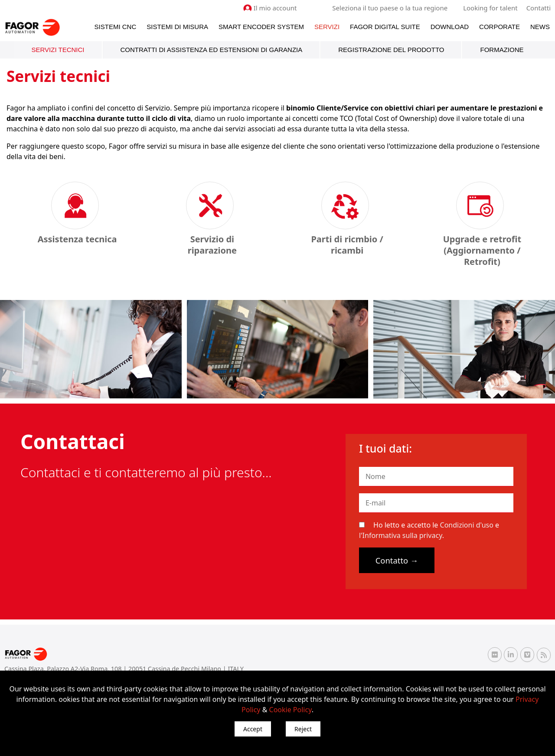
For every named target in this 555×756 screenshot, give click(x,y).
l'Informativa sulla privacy (401, 535)
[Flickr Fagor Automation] (495, 655)
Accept (253, 729)
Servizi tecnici (58, 50)
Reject (303, 729)
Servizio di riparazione (212, 245)
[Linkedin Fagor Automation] (511, 655)
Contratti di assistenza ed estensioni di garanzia (212, 50)
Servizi (327, 27)
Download (450, 27)
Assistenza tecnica (77, 239)
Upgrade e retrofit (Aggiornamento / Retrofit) (482, 250)
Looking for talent (490, 8)
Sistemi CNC (116, 27)
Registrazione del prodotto (391, 50)
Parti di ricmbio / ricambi (347, 245)
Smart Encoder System (261, 27)
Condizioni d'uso (467, 525)
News (540, 27)
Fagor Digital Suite (385, 27)
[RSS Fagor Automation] (544, 655)
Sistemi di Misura (177, 27)
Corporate (499, 27)
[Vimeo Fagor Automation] (527, 655)
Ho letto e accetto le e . (429, 530)
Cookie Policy (291, 710)
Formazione (502, 50)
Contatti (539, 8)
